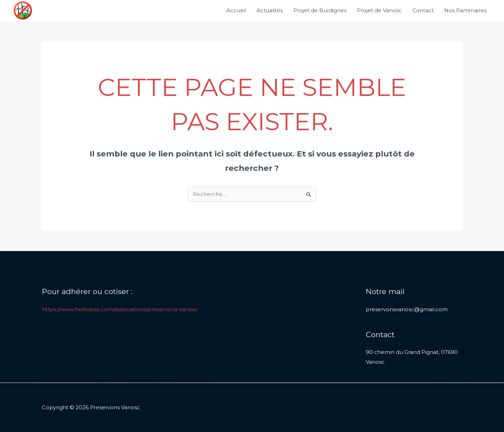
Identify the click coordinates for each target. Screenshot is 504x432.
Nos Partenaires (465, 10)
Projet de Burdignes (320, 10)
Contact (423, 10)
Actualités (270, 10)
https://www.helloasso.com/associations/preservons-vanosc (120, 309)
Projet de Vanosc (379, 10)
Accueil (236, 10)
